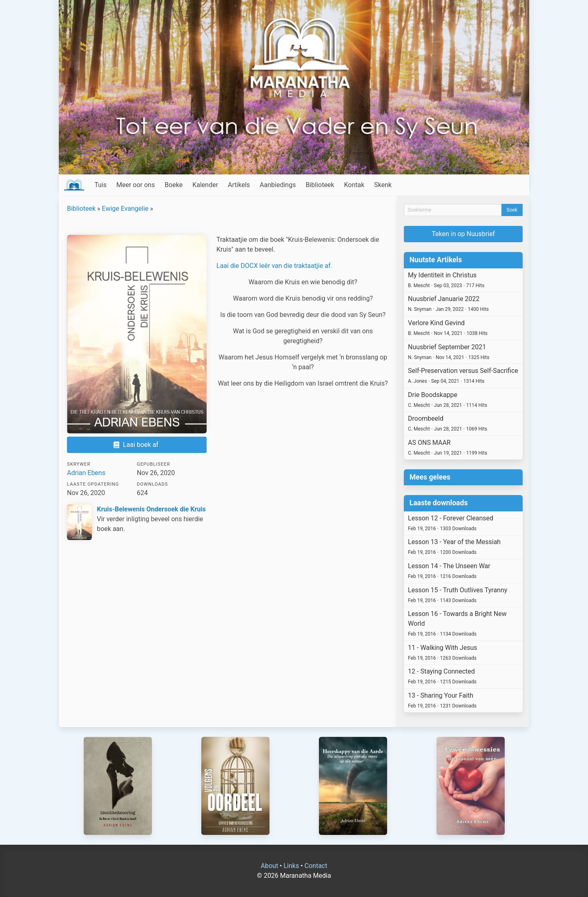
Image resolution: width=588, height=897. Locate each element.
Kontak (354, 185)
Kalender (205, 185)
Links (291, 866)
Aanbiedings (278, 185)
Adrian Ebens (86, 473)
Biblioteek (320, 185)
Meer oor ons (136, 185)
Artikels (239, 185)
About (270, 866)
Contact (316, 866)
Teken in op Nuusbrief (463, 234)
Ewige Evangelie (125, 209)
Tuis (100, 185)
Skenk (383, 185)
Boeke (174, 185)
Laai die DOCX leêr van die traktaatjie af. (274, 266)
